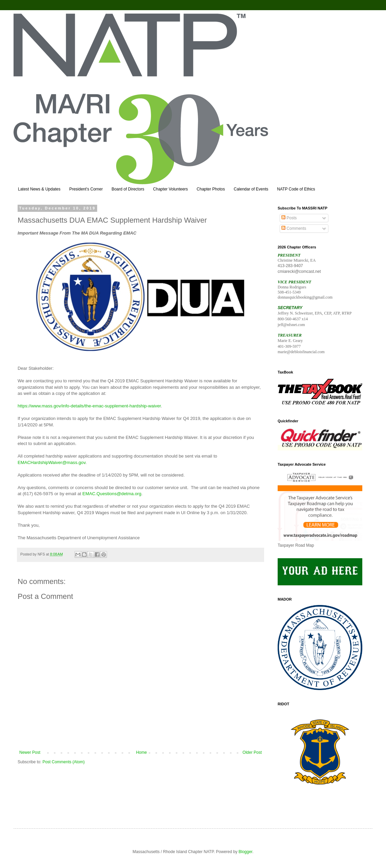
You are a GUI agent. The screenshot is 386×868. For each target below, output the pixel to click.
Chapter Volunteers (170, 189)
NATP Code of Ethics (296, 189)
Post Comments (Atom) (63, 762)
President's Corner (86, 189)
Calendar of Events (251, 189)
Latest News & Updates (39, 189)
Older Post (252, 752)
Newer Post (30, 752)
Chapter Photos (211, 189)
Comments (294, 228)
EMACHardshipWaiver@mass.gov (51, 462)
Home (142, 752)
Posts (289, 218)
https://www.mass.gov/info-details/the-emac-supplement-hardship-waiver (89, 406)
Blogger (246, 852)
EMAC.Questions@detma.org (112, 494)
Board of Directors (128, 189)
